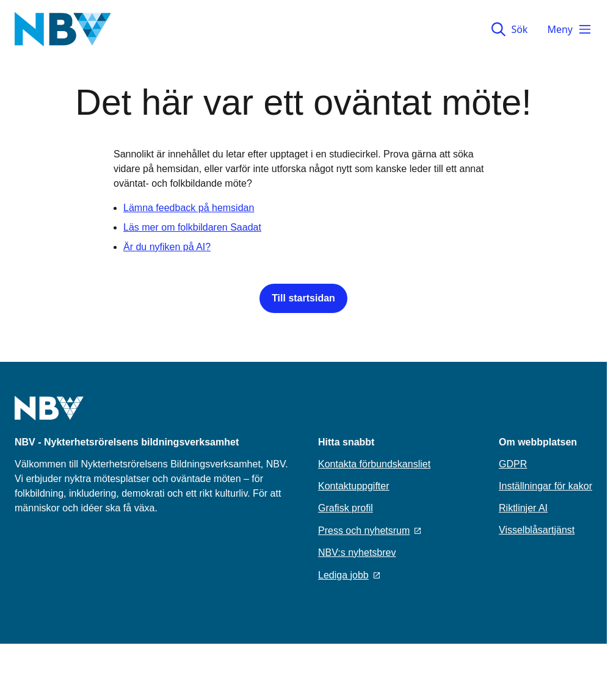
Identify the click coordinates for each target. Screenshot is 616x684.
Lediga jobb (349, 575)
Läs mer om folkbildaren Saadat (192, 227)
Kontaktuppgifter (354, 486)
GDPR (513, 464)
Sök (509, 29)
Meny (570, 29)
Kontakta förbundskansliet (374, 464)
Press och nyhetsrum (369, 531)
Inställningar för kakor (545, 486)
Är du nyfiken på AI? (167, 247)
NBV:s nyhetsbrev (357, 553)
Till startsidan (303, 298)
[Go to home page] (49, 416)
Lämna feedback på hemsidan (189, 208)
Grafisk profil (346, 508)
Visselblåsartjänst (537, 530)
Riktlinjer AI (523, 508)
